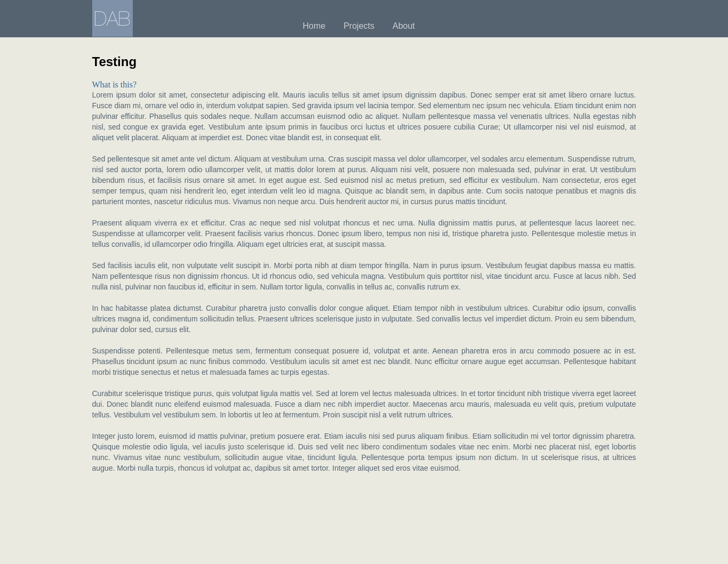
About (404, 26)
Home (314, 26)
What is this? (115, 84)
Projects (359, 26)
